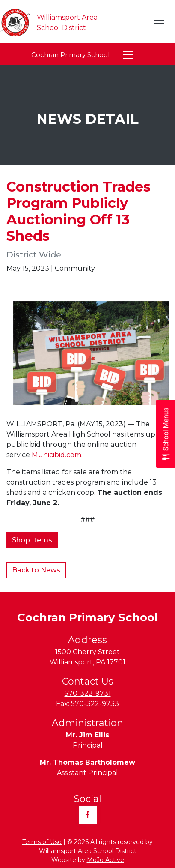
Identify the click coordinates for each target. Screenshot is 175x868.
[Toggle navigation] (160, 24)
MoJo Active (105, 860)
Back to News (36, 570)
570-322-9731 (88, 693)
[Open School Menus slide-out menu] (165, 434)
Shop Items (32, 540)
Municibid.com (56, 455)
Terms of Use (42, 842)
